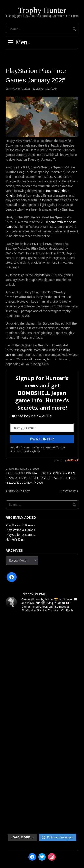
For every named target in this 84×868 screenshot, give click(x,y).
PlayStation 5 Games (20, 525)
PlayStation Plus (62, 473)
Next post (68, 491)
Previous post (19, 491)
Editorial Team (46, 89)
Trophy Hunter (42, 10)
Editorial (31, 473)
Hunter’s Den (15, 539)
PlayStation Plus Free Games (27, 478)
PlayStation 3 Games (20, 535)
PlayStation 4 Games (20, 530)
